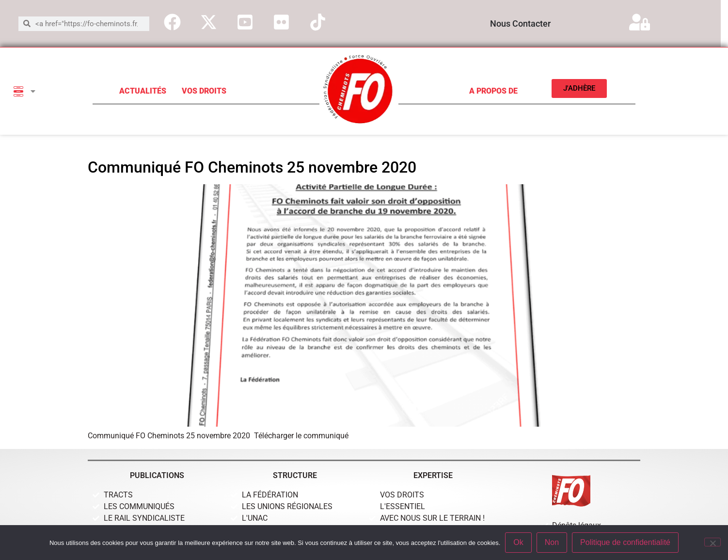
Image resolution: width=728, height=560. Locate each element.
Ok (518, 542)
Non (552, 542)
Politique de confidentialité (625, 542)
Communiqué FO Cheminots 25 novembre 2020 (252, 167)
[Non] (712, 542)
